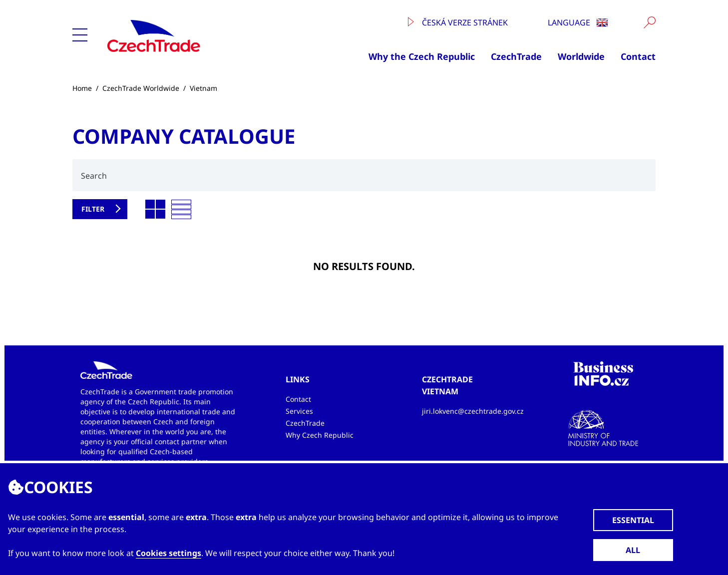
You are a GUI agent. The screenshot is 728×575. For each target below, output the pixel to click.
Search (94, 176)
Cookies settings (169, 553)
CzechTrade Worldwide (141, 88)
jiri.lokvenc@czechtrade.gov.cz (473, 411)
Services (299, 411)
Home (82, 88)
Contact (638, 56)
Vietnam (203, 88)
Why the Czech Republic (422, 56)
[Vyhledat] (650, 22)
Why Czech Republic (320, 435)
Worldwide (581, 56)
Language (578, 22)
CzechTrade (516, 56)
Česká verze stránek (458, 22)
